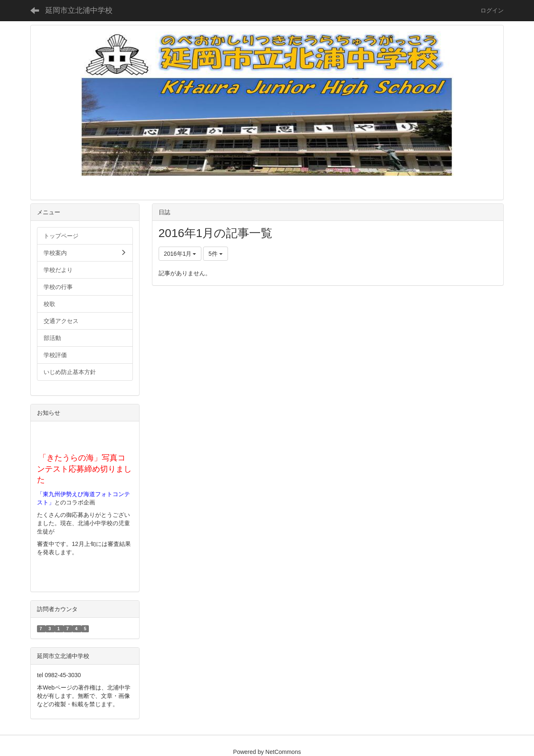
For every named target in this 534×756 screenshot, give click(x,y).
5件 (216, 254)
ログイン (492, 10)
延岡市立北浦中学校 (79, 10)
